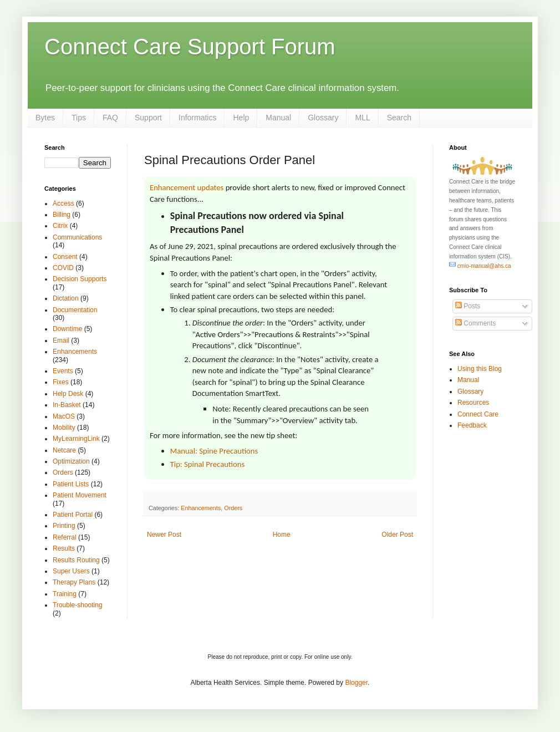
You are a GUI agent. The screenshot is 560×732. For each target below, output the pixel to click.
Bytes (45, 118)
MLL (362, 118)
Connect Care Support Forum (190, 47)
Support (148, 118)
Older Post (397, 535)
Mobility (64, 428)
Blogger (356, 683)
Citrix (60, 226)
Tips (79, 118)
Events (63, 371)
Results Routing (76, 560)
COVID (63, 268)
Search (399, 118)
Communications (77, 237)
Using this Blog (480, 369)
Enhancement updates (187, 187)
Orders (233, 508)
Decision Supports (80, 279)
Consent (65, 257)
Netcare (64, 450)
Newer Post (164, 535)
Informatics (197, 118)
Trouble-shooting (78, 605)
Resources (473, 403)
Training (65, 594)
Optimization (71, 461)
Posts (468, 306)
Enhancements (201, 508)
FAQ (110, 118)
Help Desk (68, 394)
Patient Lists (71, 484)
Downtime (67, 329)
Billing (62, 215)
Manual (278, 118)
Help (241, 118)
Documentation (75, 310)
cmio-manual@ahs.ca (480, 266)
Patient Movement (80, 495)
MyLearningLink (76, 439)
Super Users (71, 571)
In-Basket (67, 405)
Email (61, 340)
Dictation (66, 298)
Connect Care (478, 414)
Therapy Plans (74, 582)
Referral (65, 537)
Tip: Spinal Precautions (208, 464)
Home (282, 535)
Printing (64, 526)
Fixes (61, 382)
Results (64, 548)
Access (63, 204)
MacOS (64, 416)
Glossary (323, 118)
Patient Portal (73, 515)
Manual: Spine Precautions (214, 451)
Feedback (472, 425)
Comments (475, 323)
